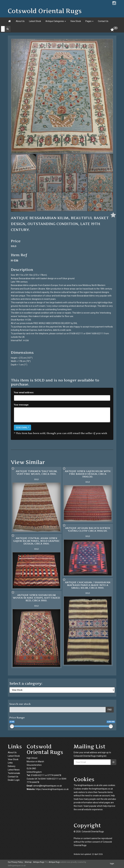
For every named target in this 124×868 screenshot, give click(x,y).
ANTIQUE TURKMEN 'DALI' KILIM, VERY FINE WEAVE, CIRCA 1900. (36, 472)
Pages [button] (89, 21)
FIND (110, 710)
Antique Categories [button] (56, 21)
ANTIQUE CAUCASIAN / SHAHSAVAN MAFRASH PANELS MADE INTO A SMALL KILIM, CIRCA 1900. (88, 585)
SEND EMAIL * (22, 428)
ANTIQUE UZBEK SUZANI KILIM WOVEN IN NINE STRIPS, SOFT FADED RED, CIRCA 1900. (36, 598)
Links (10, 763)
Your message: (21, 405)
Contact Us (103, 21)
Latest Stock (35, 21)
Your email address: (24, 392)
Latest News (14, 770)
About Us (20, 21)
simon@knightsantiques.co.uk (48, 786)
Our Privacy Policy (15, 862)
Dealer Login (14, 780)
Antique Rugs (39, 862)
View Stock (76, 21)
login (112, 864)
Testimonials (14, 773)
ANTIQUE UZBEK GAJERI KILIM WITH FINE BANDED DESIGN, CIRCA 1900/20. (88, 474)
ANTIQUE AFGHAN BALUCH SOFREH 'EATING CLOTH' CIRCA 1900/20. (88, 529)
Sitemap (28, 862)
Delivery (12, 766)
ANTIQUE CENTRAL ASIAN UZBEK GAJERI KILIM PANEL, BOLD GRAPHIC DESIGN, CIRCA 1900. (36, 541)
